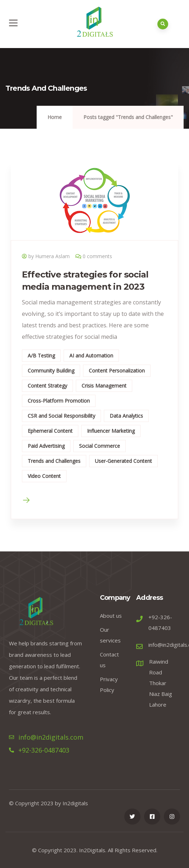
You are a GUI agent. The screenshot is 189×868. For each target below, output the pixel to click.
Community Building (51, 371)
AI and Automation (91, 355)
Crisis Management (104, 386)
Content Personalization (117, 371)
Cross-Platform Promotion (59, 401)
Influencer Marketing (111, 431)
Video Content (44, 476)
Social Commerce (100, 446)
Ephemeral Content (50, 431)
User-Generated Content (123, 461)
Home (55, 117)
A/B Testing (41, 355)
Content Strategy (47, 386)
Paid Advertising (46, 446)
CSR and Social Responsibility (61, 416)
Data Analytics (126, 416)
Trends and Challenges (54, 461)
